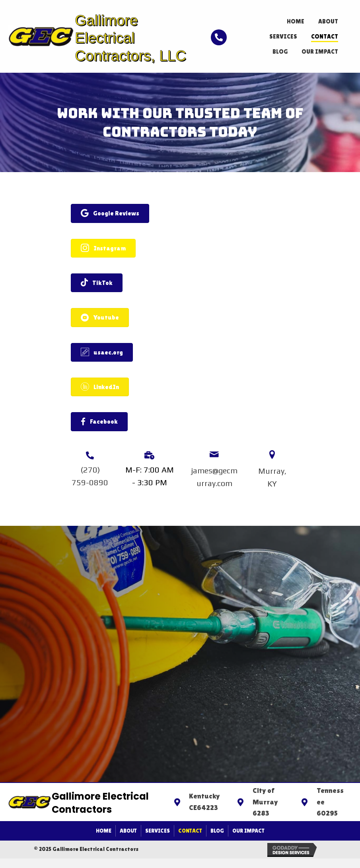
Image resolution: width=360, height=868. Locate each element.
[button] (110, 213)
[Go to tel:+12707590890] (213, 36)
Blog (217, 831)
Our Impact (248, 831)
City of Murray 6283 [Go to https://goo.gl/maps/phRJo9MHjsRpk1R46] (265, 802)
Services (158, 831)
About (128, 831)
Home (104, 831)
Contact (190, 831)
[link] (296, 20)
